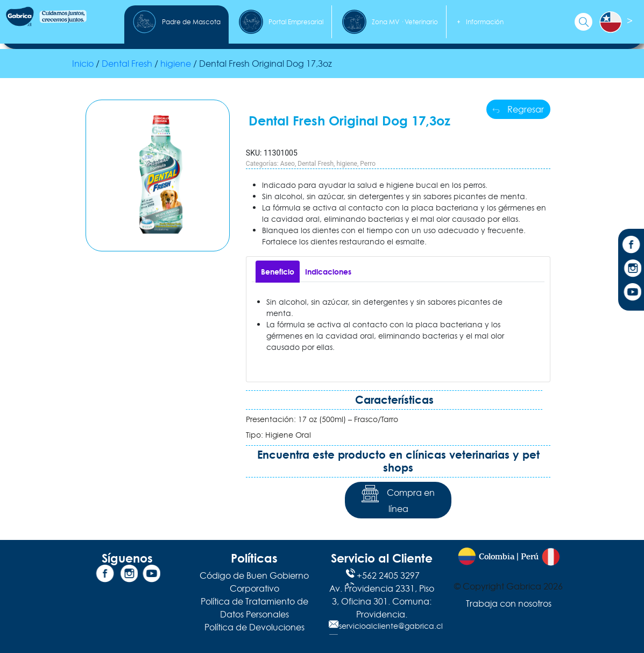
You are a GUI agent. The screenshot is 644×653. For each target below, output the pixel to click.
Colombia (497, 557)
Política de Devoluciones (254, 627)
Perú (530, 557)
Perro (368, 164)
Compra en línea (398, 500)
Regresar (518, 109)
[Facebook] (631, 246)
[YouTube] (631, 293)
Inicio (83, 64)
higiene (176, 64)
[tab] (278, 272)
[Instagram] (631, 270)
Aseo (288, 164)
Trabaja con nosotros (509, 603)
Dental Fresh (127, 64)
